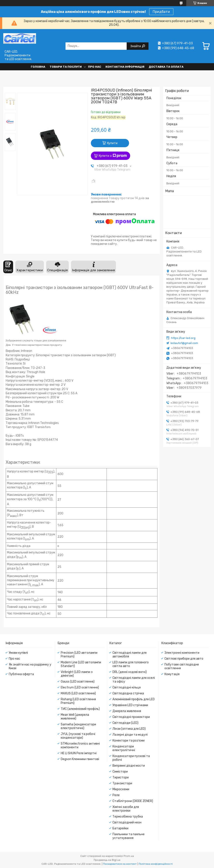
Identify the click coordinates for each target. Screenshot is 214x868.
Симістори (120, 772)
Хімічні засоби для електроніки (126, 809)
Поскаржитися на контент (120, 864)
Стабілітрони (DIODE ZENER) (133, 801)
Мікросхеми (121, 789)
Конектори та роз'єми (129, 741)
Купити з (113, 156)
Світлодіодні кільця (127, 687)
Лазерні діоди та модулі (130, 735)
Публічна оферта (21, 674)
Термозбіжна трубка (128, 817)
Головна (38, 67)
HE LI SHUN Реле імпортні (79, 753)
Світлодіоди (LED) (125, 723)
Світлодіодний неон (127, 822)
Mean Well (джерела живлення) (75, 717)
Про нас (95, 67)
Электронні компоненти (182, 653)
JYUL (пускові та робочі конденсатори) (78, 736)
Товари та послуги (66, 67)
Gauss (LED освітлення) (78, 682)
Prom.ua (129, 856)
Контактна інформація (125, 67)
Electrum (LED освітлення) (80, 687)
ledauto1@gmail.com (184, 343)
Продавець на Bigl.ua (107, 860)
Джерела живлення (127, 711)
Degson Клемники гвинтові (80, 759)
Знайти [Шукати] (136, 46)
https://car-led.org (183, 338)
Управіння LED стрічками (130, 705)
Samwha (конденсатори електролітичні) (78, 726)
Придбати (161, 12)
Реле (116, 795)
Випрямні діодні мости (129, 766)
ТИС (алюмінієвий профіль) (80, 709)
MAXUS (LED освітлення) (78, 693)
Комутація (172, 674)
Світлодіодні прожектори (131, 717)
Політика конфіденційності (156, 864)
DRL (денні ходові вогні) (130, 672)
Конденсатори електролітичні (124, 748)
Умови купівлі (18, 653)
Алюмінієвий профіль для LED (134, 699)
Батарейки (120, 828)
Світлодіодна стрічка (128, 693)
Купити (112, 143)
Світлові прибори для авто (184, 659)
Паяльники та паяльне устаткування (129, 836)
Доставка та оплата (166, 67)
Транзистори (122, 783)
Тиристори (121, 777)
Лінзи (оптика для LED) (129, 729)
